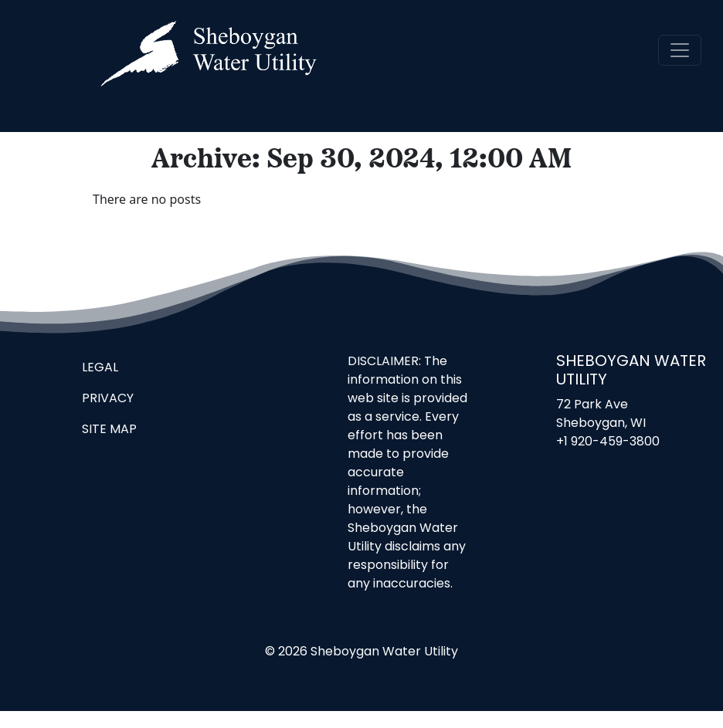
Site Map (109, 430)
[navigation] (680, 50)
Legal (100, 368)
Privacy (108, 399)
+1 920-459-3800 (608, 442)
